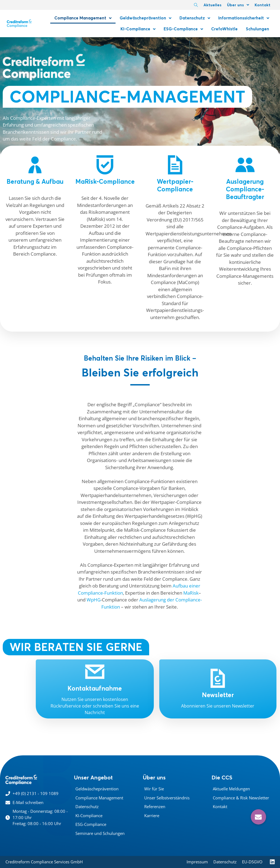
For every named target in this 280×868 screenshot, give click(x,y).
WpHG (94, 600)
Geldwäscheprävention (145, 18)
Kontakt (263, 5)
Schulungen (257, 29)
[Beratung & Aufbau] (35, 165)
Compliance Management (83, 18)
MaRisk (191, 593)
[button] (258, 817)
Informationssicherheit (244, 18)
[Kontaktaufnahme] (95, 672)
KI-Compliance (138, 29)
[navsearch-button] (196, 5)
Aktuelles (213, 5)
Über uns (238, 5)
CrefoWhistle (224, 29)
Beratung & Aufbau (35, 182)
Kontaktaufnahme (95, 688)
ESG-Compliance (183, 29)
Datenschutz (195, 18)
